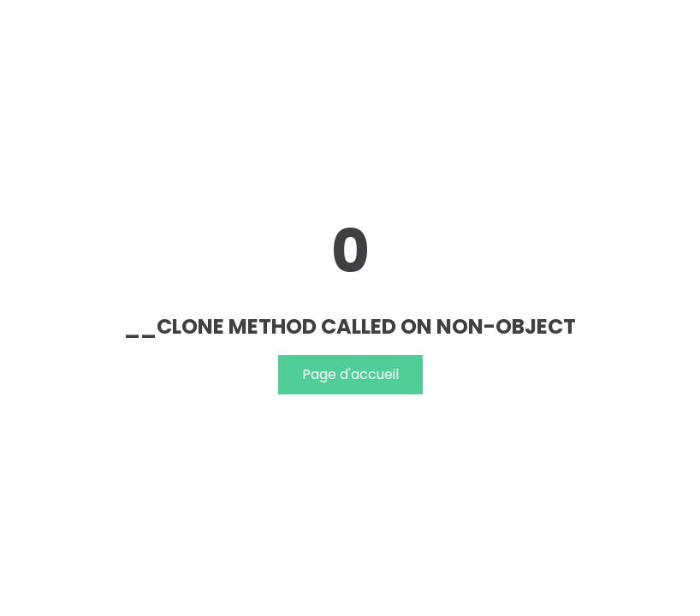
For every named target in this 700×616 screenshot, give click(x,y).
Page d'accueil (350, 374)
